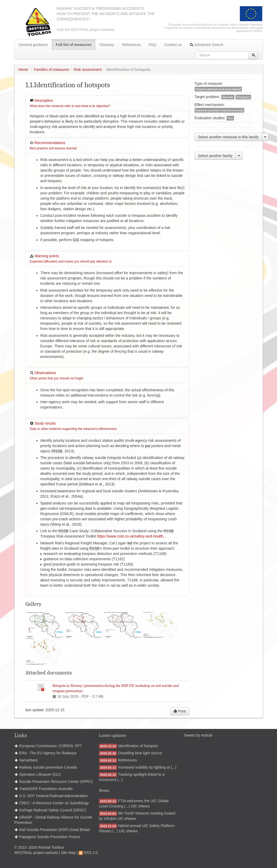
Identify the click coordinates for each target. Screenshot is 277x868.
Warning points (71, 259)
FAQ (152, 45)
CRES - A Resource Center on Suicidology (54, 803)
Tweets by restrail (198, 735)
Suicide (228, 97)
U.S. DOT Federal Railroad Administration (53, 796)
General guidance (33, 45)
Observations (57, 375)
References (132, 45)
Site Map (68, 853)
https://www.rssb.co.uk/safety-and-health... (132, 536)
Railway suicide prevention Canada (48, 767)
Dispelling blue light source (140, 753)
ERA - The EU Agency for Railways (48, 753)
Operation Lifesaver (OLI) (40, 774)
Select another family (215, 156)
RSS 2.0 (88, 853)
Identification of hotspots (138, 746)
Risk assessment (88, 70)
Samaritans (28, 760)
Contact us (173, 45)
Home (23, 70)
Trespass (243, 97)
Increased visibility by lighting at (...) (147, 767)
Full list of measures (74, 45)
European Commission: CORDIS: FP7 (50, 746)
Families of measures (52, 70)
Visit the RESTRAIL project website (86, 30)
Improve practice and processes (220, 110)
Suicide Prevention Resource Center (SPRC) (56, 782)
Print (180, 711)
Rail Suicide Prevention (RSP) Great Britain (55, 830)
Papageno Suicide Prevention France (50, 837)
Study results (73, 426)
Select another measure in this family (228, 137)
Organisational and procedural (218, 89)
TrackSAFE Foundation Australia (46, 789)
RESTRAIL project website (36, 853)
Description (70, 103)
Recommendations (53, 145)
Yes (230, 118)
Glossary (107, 45)
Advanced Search (206, 45)
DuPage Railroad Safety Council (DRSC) (53, 810)
